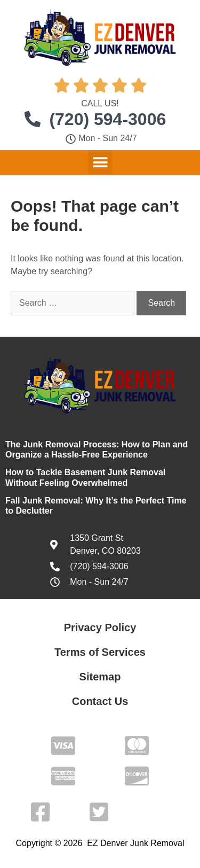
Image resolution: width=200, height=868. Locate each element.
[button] (100, 162)
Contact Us (100, 701)
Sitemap (100, 677)
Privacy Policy (100, 627)
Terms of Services (100, 652)
